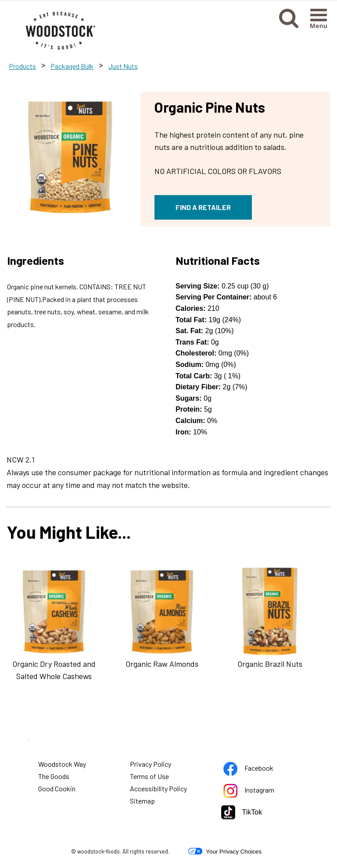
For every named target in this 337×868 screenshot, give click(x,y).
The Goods (54, 776)
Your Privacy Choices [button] (225, 851)
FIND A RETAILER (203, 207)
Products (22, 66)
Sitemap (142, 801)
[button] (289, 25)
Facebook (249, 770)
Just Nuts (123, 66)
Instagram (250, 792)
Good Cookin (57, 788)
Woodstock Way (62, 764)
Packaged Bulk (72, 66)
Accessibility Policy (159, 790)
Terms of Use (150, 777)
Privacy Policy (151, 765)
